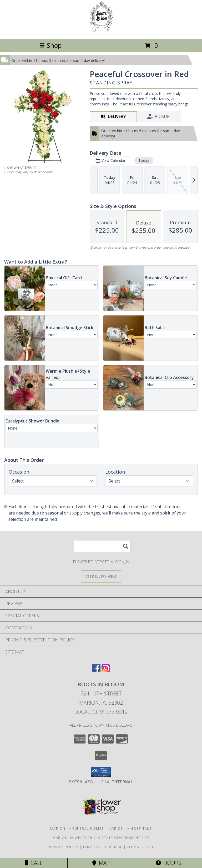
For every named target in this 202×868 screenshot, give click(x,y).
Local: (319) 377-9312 (101, 712)
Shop (50, 45)
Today (144, 160)
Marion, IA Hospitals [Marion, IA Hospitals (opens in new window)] (130, 828)
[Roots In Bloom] (101, 31)
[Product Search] (102, 546)
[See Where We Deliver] (101, 576)
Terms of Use (140, 847)
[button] (101, 772)
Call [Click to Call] (34, 863)
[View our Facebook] (96, 671)
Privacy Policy (63, 847)
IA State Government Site (123, 838)
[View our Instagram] (106, 671)
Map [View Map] (101, 863)
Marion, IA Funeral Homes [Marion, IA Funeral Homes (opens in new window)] (77, 828)
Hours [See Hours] (168, 863)
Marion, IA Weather (72, 838)
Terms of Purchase (102, 847)
